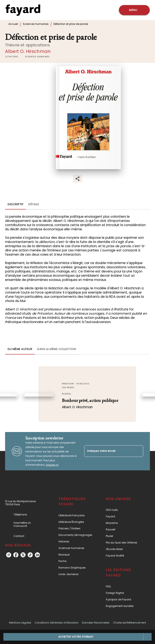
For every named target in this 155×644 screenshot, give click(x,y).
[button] (37, 57)
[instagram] (9, 555)
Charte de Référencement (129, 623)
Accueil (13, 24)
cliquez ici (52, 465)
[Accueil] (23, 10)
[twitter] (23, 555)
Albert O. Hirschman (28, 51)
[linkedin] (37, 555)
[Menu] (134, 10)
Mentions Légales (20, 623)
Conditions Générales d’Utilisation (57, 623)
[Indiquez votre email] (108, 451)
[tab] (15, 204)
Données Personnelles (96, 623)
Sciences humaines (36, 24)
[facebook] (16, 555)
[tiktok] (30, 555)
